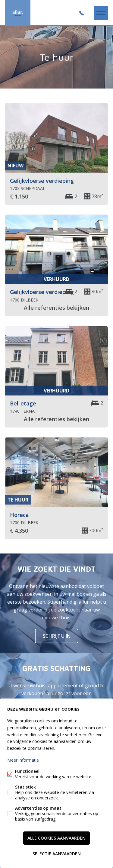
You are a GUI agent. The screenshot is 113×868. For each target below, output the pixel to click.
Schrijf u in (57, 636)
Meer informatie (23, 760)
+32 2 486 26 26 (82, 13)
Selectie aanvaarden (57, 854)
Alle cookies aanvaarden (56, 838)
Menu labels (101, 13)
